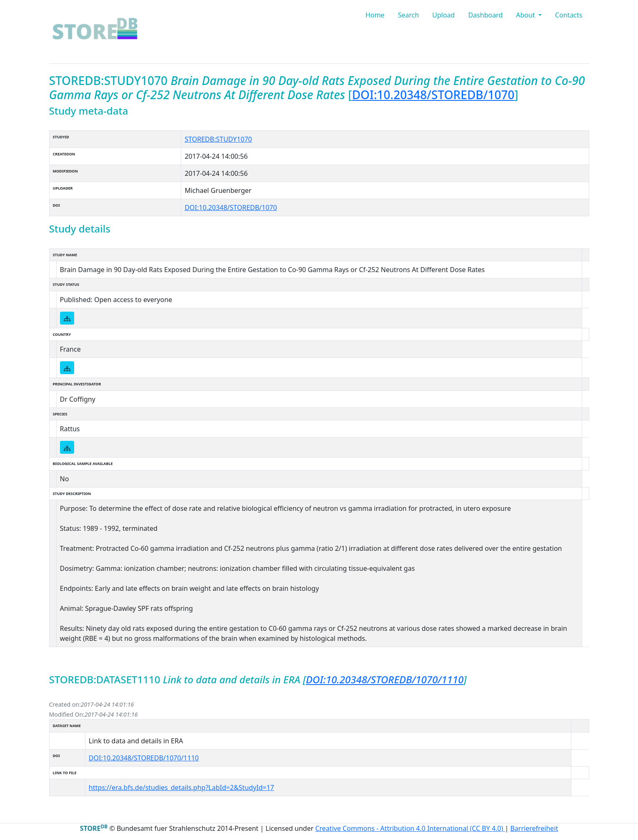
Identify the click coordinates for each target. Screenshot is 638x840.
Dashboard (485, 15)
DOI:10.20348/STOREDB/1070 (433, 95)
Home (375, 15)
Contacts (569, 15)
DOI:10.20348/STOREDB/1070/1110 (385, 679)
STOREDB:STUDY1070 (218, 139)
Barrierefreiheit (534, 828)
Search (409, 15)
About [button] (526, 15)
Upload (443, 15)
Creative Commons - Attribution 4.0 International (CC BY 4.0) (410, 828)
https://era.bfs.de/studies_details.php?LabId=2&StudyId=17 (181, 787)
